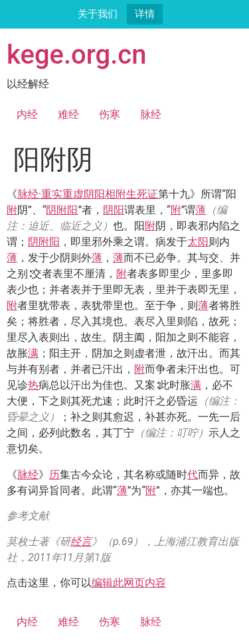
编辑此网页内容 (129, 583)
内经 (27, 114)
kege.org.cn (77, 55)
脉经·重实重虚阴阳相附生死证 (88, 194)
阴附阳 (62, 210)
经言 (81, 542)
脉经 (151, 114)
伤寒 (110, 114)
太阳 (198, 242)
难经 (68, 114)
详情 (145, 14)
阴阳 (114, 210)
